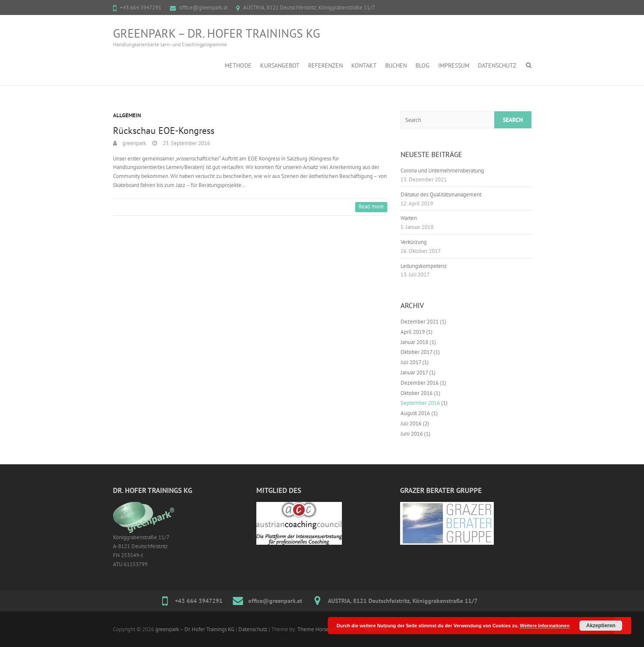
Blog (423, 65)
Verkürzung (414, 242)
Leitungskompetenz (424, 266)
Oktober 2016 (417, 393)
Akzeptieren (601, 626)
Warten (409, 218)
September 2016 (420, 403)
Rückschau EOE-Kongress (164, 131)
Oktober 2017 (416, 352)
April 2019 (413, 332)
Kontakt (364, 65)
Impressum (454, 65)
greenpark (134, 143)
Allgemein (127, 115)
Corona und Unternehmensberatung (442, 171)
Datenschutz (497, 65)
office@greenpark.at (203, 7)
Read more (371, 206)
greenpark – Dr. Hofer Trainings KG (217, 33)
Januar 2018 (414, 342)
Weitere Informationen (545, 626)
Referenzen (325, 65)
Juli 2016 (411, 423)
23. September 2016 (186, 143)
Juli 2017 (411, 362)
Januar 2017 (414, 372)
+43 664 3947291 (141, 7)
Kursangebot (280, 65)
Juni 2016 (412, 434)
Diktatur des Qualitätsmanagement (441, 194)
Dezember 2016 (420, 383)
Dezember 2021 (420, 322)
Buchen (396, 65)
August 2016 (415, 413)
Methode (238, 65)
